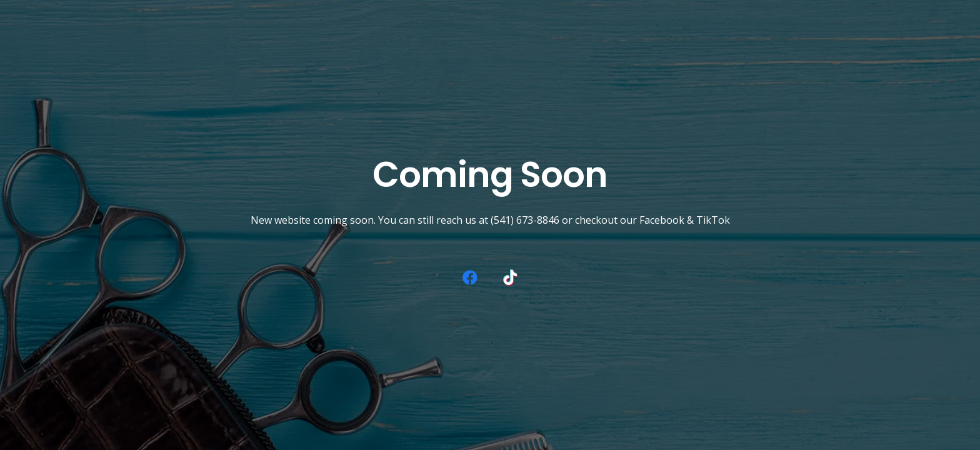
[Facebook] (470, 277)
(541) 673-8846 (525, 220)
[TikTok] (510, 277)
